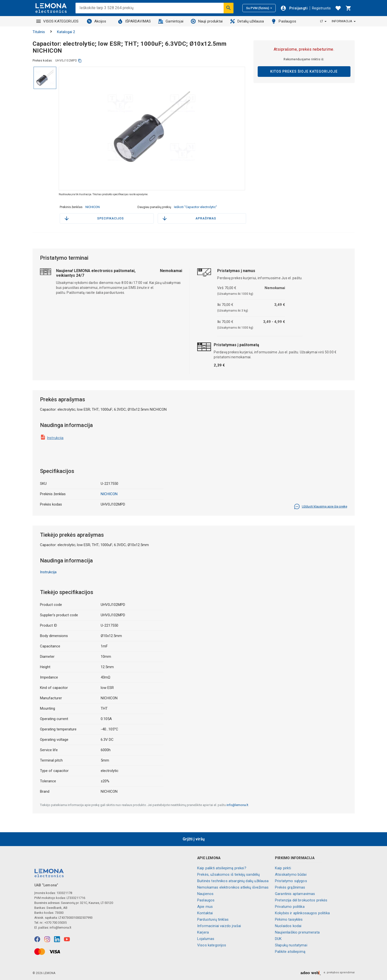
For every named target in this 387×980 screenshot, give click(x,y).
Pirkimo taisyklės (289, 919)
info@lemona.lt (237, 805)
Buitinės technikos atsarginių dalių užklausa (233, 881)
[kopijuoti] (80, 61)
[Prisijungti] (294, 8)
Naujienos (205, 894)
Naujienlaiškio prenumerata (297, 932)
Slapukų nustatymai (291, 945)
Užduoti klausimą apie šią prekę (321, 507)
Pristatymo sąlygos (291, 881)
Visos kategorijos (212, 945)
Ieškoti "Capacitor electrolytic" (195, 207)
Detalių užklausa (247, 21)
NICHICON (93, 207)
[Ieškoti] (229, 8)
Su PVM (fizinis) (259, 8)
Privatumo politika (290, 907)
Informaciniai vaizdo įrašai (219, 926)
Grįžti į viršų (194, 839)
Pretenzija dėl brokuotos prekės (301, 900)
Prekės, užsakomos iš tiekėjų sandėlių (229, 874)
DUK (278, 939)
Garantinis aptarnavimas (295, 894)
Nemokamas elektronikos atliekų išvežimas (233, 887)
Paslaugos (284, 21)
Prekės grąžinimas (290, 887)
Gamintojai (171, 21)
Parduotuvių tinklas (213, 919)
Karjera (203, 932)
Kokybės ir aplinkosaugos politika (302, 913)
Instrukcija (55, 438)
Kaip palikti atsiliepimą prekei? (222, 868)
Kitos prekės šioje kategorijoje (304, 71)
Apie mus (205, 907)
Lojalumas (206, 939)
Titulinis (39, 32)
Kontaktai (205, 913)
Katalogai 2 (66, 32)
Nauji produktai (207, 21)
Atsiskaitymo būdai (291, 874)
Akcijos (97, 21)
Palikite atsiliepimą (290, 952)
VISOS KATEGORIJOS (58, 21)
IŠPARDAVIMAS (134, 21)
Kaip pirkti (283, 868)
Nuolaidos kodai (288, 926)
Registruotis (321, 8)
